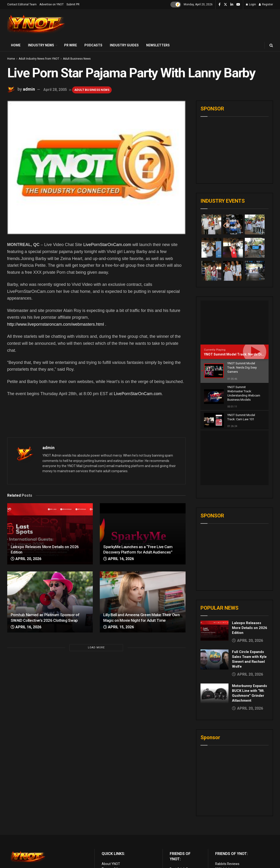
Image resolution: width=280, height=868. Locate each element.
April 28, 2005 (55, 90)
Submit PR (73, 4)
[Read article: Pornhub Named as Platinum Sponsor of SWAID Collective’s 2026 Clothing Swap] (50, 602)
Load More (96, 648)
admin (29, 89)
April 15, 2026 (119, 627)
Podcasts (93, 45)
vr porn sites (179, 845)
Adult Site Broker (228, 819)
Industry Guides (124, 45)
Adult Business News (77, 59)
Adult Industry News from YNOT (39, 59)
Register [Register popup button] (266, 4)
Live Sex (221, 835)
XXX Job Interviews (229, 814)
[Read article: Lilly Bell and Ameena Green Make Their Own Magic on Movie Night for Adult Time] (143, 602)
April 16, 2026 (119, 559)
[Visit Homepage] (36, 24)
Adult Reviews (180, 825)
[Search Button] (271, 45)
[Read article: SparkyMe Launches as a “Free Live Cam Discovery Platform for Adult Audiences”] (143, 534)
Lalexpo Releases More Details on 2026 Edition (250, 573)
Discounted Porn (182, 840)
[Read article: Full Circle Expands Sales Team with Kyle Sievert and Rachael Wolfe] (214, 605)
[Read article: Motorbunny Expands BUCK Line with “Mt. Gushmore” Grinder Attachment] (214, 639)
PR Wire (71, 45)
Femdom (222, 825)
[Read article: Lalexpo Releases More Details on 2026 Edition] (50, 534)
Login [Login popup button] (251, 4)
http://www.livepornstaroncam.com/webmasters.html (56, 324)
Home (16, 45)
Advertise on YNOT (52, 4)
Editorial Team (112, 825)
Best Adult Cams (182, 814)
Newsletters (158, 45)
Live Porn (176, 819)
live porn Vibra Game (230, 851)
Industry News (41, 45)
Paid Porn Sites (226, 830)
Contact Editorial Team (22, 4)
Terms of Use (112, 814)
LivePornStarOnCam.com (107, 245)
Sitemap (108, 835)
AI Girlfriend (224, 845)
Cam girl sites (225, 840)
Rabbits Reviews (227, 809)
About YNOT (111, 809)
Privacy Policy (112, 819)
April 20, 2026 (26, 559)
